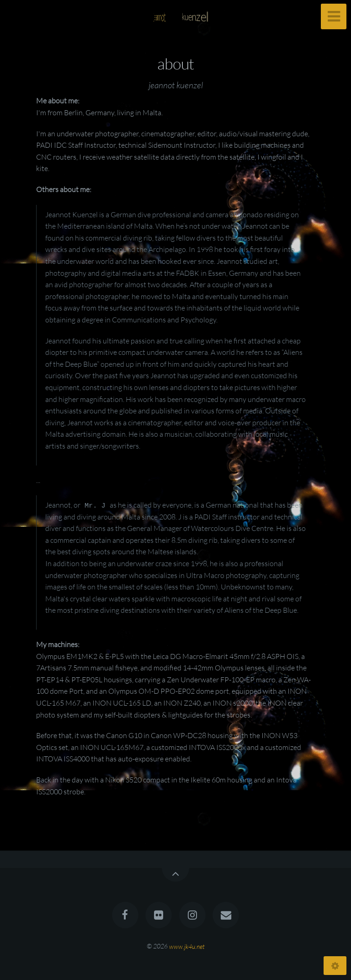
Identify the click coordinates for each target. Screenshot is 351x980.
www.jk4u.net (187, 946)
